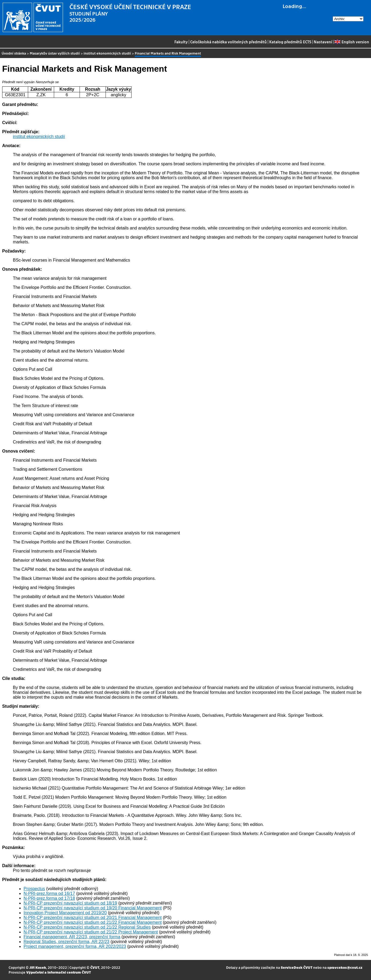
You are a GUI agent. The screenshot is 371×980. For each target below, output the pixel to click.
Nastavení (323, 42)
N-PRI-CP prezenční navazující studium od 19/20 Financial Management (93, 908)
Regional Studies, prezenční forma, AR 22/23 (66, 942)
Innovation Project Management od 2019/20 (65, 913)
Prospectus (34, 889)
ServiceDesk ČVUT (297, 967)
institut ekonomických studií (107, 53)
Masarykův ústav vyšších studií (55, 53)
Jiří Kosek (38, 967)
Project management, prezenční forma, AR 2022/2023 (75, 946)
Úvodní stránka (14, 53)
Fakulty (181, 42)
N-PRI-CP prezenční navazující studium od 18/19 (70, 903)
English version (352, 42)
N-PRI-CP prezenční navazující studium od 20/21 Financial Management (93, 918)
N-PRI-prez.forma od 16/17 (49, 893)
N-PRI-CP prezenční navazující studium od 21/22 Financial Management (93, 922)
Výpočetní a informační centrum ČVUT (59, 972)
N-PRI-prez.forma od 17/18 (49, 898)
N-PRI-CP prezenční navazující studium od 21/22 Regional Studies (87, 927)
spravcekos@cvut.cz (345, 967)
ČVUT (95, 967)
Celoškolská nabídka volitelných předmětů (228, 42)
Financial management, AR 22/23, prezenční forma (72, 937)
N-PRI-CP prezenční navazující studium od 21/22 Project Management (91, 932)
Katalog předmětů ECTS (290, 42)
